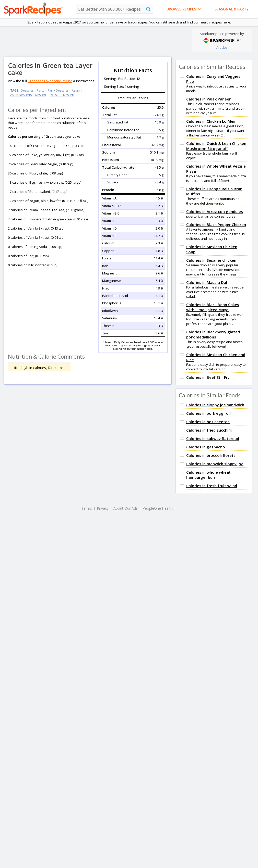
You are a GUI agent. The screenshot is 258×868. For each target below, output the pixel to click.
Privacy (103, 508)
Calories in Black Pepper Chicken (216, 224)
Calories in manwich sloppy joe (215, 464)
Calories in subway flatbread (213, 438)
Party (40, 90)
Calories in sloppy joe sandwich (215, 405)
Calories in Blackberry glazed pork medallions (213, 334)
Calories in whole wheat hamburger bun (208, 475)
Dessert (41, 95)
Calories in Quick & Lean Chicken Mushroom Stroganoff (216, 146)
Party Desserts (58, 90)
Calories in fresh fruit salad (212, 486)
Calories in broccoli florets (211, 455)
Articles (222, 47)
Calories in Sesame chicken (211, 260)
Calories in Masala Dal (207, 282)
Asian (76, 90)
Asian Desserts (21, 95)
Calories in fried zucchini (209, 430)
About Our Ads (126, 508)
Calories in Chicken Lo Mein (211, 121)
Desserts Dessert (62, 95)
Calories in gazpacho (206, 447)
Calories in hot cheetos (208, 422)
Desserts (27, 90)
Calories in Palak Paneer (208, 99)
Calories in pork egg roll (208, 413)
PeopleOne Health (158, 508)
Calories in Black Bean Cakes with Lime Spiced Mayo (213, 307)
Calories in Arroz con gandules (215, 211)
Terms (87, 508)
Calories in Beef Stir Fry (208, 377)
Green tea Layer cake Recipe (50, 81)
